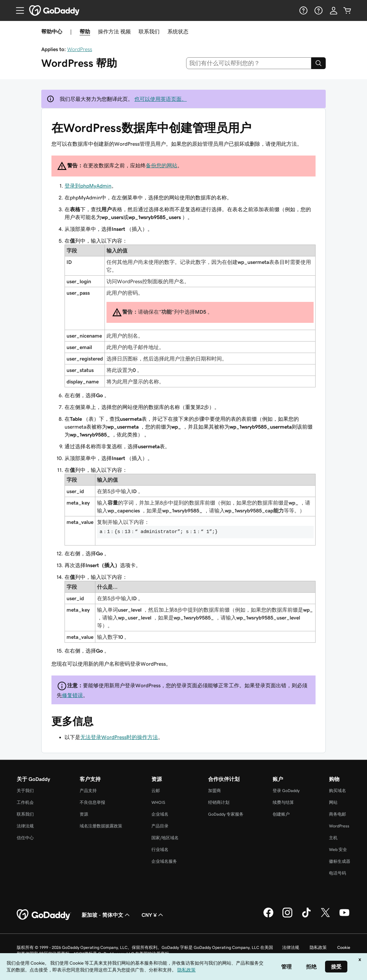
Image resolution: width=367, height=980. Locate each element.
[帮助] (303, 10)
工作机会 (25, 802)
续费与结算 (283, 802)
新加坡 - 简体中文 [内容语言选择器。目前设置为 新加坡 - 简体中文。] (106, 915)
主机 (333, 838)
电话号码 (338, 873)
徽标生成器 (340, 861)
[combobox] (249, 63)
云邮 (156, 791)
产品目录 (160, 826)
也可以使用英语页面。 (161, 99)
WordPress (80, 49)
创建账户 (281, 814)
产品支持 (88, 791)
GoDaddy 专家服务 (226, 814)
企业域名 (160, 814)
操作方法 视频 (114, 31)
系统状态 (178, 31)
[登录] (334, 10)
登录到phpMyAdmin (88, 186)
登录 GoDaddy (286, 791)
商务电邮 (338, 814)
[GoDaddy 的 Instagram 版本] (287, 916)
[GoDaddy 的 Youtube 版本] (344, 916)
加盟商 (214, 791)
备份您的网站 (162, 165)
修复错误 (72, 695)
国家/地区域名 (165, 838)
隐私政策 (318, 947)
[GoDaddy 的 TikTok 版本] (306, 916)
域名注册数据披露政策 (101, 826)
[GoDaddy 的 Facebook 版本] (268, 916)
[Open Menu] (17, 10)
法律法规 (25, 826)
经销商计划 (219, 802)
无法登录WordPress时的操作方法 (119, 737)
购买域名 (338, 791)
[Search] (319, 63)
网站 (333, 802)
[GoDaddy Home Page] (44, 915)
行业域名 (160, 850)
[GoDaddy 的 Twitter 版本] (325, 916)
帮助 (85, 31)
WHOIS (158, 802)
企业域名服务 (164, 861)
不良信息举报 (92, 802)
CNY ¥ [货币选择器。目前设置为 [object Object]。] (153, 915)
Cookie (344, 947)
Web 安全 (338, 850)
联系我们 (149, 31)
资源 (84, 814)
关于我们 (25, 791)
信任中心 (25, 838)
